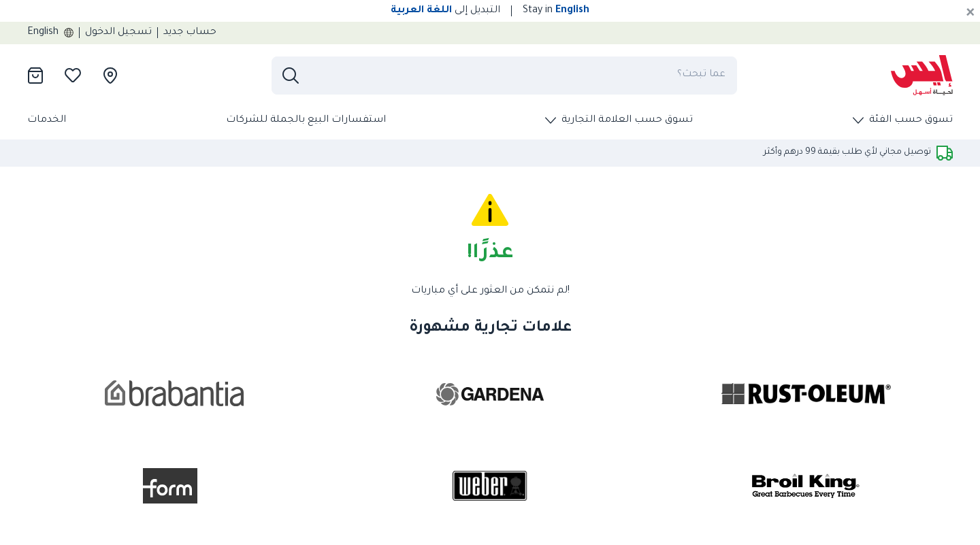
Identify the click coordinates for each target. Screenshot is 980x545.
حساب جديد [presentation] (190, 33)
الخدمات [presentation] (47, 120)
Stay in (556, 11)
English (50, 33)
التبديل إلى (445, 11)
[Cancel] (970, 14)
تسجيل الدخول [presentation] (118, 33)
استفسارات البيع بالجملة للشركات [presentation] (306, 120)
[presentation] (922, 76)
